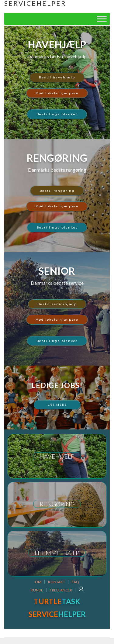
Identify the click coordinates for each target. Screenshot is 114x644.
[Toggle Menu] (102, 19)
